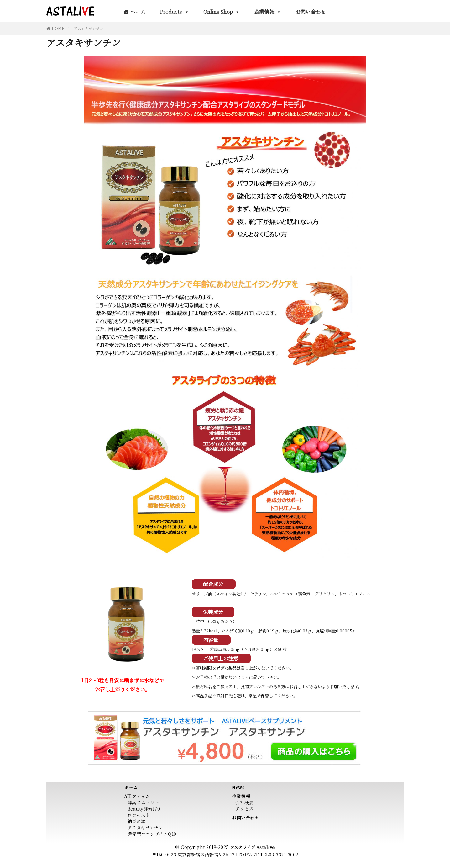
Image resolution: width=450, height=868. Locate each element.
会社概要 (244, 802)
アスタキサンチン (88, 28)
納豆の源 (137, 821)
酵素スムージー (143, 802)
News (238, 787)
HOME (58, 28)
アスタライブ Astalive (252, 847)
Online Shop (222, 12)
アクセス (244, 809)
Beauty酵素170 (144, 809)
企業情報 (268, 12)
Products (174, 12)
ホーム (138, 12)
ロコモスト (139, 815)
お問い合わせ (311, 12)
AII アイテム (137, 796)
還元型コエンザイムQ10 (152, 834)
